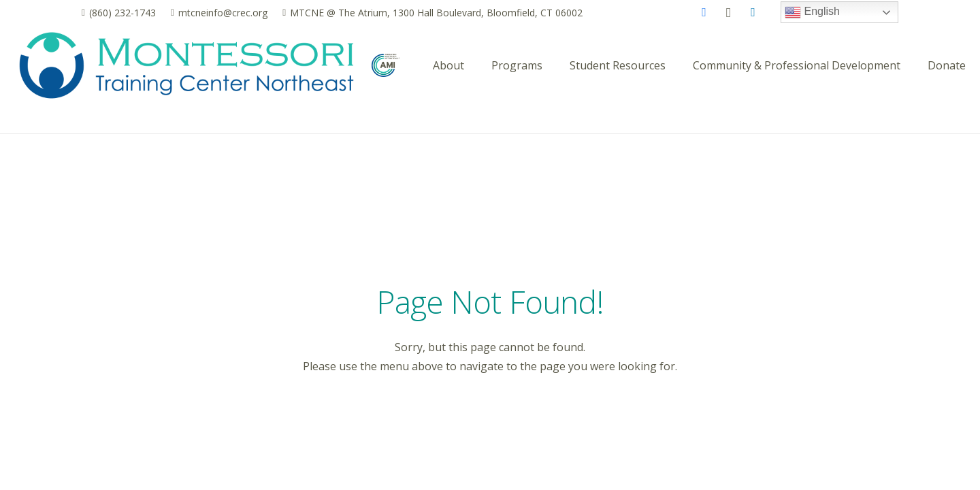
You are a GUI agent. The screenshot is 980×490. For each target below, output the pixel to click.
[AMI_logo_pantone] (386, 66)
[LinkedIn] (753, 12)
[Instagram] (729, 12)
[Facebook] (704, 12)
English (812, 12)
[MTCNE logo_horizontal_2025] (186, 65)
